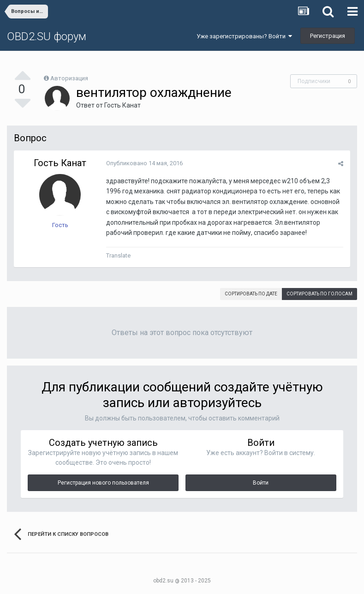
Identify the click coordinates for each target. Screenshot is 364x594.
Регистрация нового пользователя (103, 483)
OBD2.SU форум (47, 36)
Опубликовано (144, 163)
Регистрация (328, 36)
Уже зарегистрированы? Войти (244, 36)
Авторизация (69, 78)
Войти (261, 483)
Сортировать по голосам (319, 294)
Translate (118, 255)
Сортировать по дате (251, 294)
